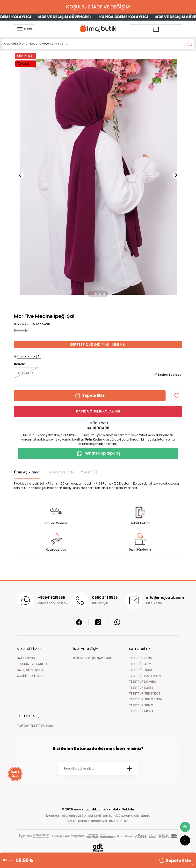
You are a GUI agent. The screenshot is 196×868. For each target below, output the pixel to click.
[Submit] (130, 769)
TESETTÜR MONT (141, 711)
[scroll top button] (185, 840)
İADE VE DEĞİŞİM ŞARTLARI (92, 658)
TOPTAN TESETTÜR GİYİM (35, 726)
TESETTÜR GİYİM (141, 658)
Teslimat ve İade (60, 472)
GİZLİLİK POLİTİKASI (31, 676)
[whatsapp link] (185, 827)
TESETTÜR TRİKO (141, 705)
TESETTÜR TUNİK (141, 670)
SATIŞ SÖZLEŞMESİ (30, 670)
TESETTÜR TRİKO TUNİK (146, 699)
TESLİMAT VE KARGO (32, 664)
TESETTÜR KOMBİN (143, 682)
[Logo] (98, 29)
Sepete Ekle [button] (175, 860)
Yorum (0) (89, 472)
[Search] (98, 44)
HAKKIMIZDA (26, 658)
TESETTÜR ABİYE (141, 664)
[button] (92, 294)
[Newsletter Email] (98, 769)
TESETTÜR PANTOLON (145, 676)
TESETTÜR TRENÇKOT (145, 693)
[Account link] (156, 29)
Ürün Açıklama (27, 472)
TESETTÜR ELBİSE (141, 688)
